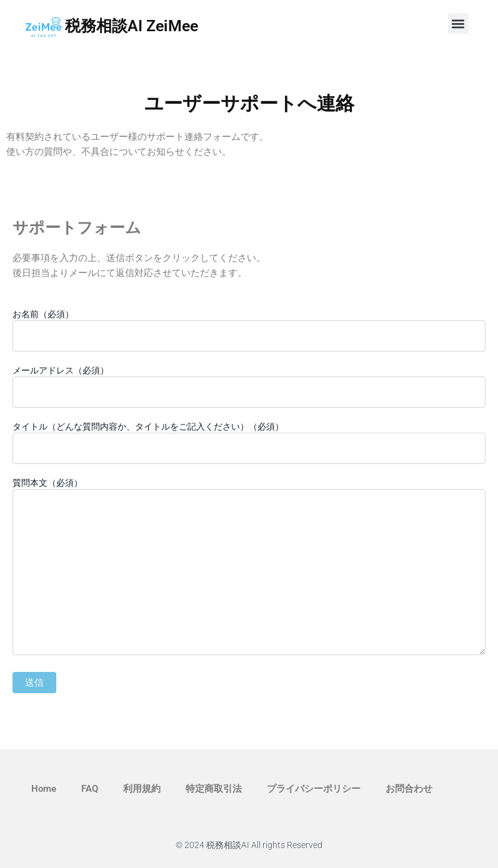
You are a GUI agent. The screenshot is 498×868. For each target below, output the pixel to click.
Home (44, 789)
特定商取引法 (214, 789)
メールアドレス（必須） (249, 387)
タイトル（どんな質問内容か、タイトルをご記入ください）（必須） (249, 443)
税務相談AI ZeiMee (132, 26)
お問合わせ (409, 789)
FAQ (90, 789)
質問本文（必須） (249, 568)
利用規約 (142, 789)
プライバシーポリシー (314, 789)
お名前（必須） (249, 330)
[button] (458, 23)
